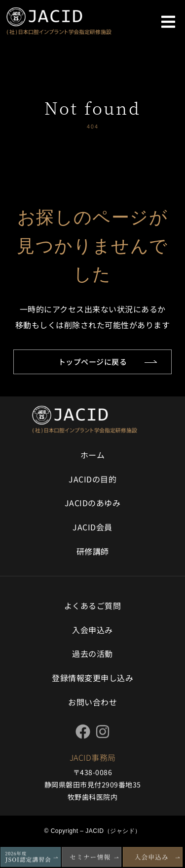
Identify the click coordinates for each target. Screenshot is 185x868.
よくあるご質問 (93, 606)
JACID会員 (92, 527)
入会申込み (92, 630)
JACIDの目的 (92, 479)
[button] (168, 22)
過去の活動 (92, 653)
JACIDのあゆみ (93, 503)
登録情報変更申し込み (92, 678)
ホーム (93, 455)
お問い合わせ (92, 702)
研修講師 (93, 551)
